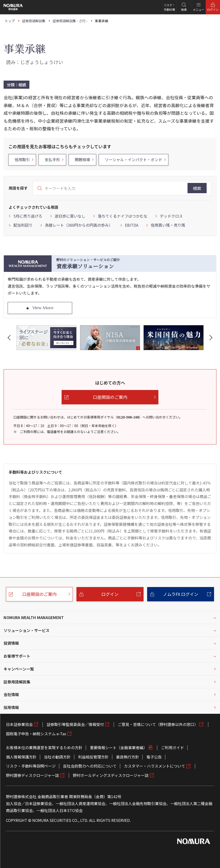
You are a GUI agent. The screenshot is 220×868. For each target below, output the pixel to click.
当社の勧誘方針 (57, 757)
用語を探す (18, 188)
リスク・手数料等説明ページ (31, 766)
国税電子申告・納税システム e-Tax (36, 734)
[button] (10, 338)
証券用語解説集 (17, 682)
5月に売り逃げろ (28, 216)
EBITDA (132, 225)
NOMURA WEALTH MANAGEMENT (34, 617)
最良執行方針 (128, 757)
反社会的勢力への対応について (90, 766)
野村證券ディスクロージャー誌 (32, 775)
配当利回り (23, 225)
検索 (197, 188)
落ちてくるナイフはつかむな (123, 216)
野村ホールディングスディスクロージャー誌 (111, 775)
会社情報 (11, 694)
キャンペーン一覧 (19, 669)
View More (43, 308)
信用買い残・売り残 (168, 225)
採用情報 (11, 707)
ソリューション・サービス (27, 630)
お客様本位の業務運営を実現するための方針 (44, 747)
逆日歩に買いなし (70, 216)
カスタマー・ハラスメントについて (155, 766)
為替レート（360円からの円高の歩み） (79, 225)
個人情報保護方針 (21, 757)
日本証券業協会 (19, 724)
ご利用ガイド (172, 747)
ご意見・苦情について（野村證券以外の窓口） (158, 724)
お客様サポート (17, 656)
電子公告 (154, 757)
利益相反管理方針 (93, 757)
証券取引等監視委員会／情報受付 (75, 724)
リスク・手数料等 (169, 7)
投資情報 (11, 643)
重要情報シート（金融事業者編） (118, 747)
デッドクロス (171, 216)
